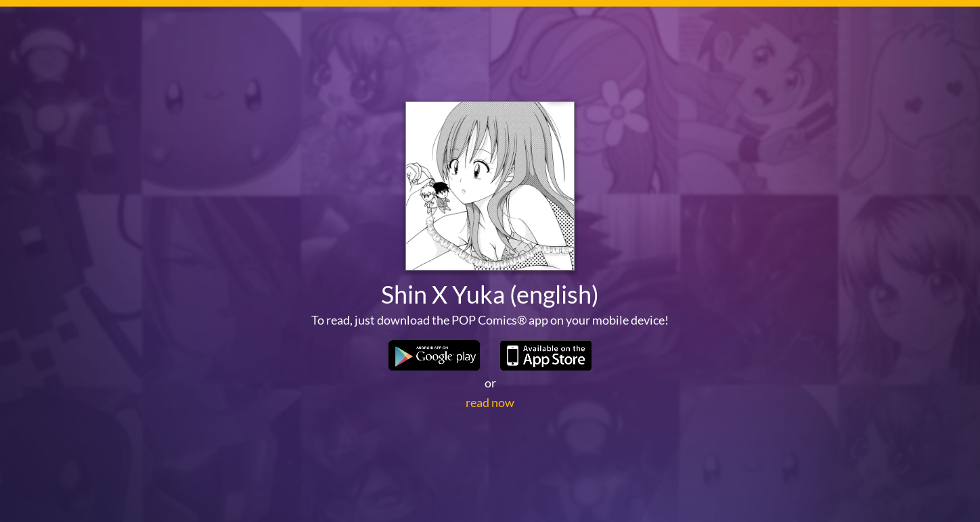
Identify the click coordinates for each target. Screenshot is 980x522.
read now (490, 402)
